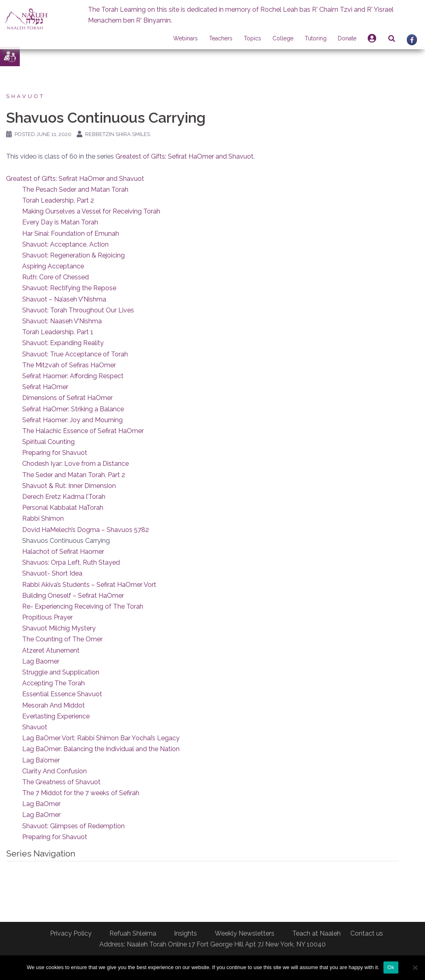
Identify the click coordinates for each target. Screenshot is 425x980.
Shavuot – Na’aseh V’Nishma (64, 299)
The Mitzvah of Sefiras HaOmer (69, 365)
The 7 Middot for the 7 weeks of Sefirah (81, 793)
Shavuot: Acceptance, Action (65, 244)
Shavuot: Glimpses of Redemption (73, 826)
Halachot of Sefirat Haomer (63, 552)
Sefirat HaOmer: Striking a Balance (73, 409)
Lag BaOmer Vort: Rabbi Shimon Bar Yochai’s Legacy (101, 738)
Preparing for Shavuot (55, 453)
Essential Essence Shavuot (62, 694)
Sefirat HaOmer (45, 387)
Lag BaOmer (41, 804)
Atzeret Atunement (51, 650)
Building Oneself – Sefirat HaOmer (73, 596)
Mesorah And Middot (53, 705)
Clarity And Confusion (54, 771)
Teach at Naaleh (316, 933)
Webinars (185, 38)
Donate (347, 38)
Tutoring (316, 38)
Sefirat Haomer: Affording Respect (73, 376)
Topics (252, 38)
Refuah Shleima (133, 933)
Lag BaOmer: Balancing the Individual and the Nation (101, 749)
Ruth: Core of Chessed (55, 277)
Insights (185, 933)
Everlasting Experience (56, 716)
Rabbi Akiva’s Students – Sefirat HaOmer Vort (89, 585)
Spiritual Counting (48, 442)
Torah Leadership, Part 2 (58, 200)
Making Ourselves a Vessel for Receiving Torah (91, 211)
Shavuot (25, 96)
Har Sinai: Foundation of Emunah (71, 233)
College (283, 38)
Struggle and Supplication (61, 672)
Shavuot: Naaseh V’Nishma (62, 321)
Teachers (221, 38)
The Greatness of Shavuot (61, 782)
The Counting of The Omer (62, 639)
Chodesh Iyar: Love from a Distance (75, 464)
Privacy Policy (71, 933)
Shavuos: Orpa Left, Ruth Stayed (71, 562)
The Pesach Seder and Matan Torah (75, 190)
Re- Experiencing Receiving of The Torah (83, 606)
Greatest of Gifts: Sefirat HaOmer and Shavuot (184, 156)
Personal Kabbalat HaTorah (63, 508)
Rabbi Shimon (43, 518)
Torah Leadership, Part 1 (58, 332)
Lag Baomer (41, 661)
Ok (391, 967)
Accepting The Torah (53, 683)
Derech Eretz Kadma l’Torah (64, 497)
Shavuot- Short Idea (52, 573)
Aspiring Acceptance (53, 266)
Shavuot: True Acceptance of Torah (75, 354)
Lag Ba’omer (41, 760)
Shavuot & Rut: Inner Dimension (69, 486)
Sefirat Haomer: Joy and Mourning (72, 420)
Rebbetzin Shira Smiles (118, 134)
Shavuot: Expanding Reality (63, 343)
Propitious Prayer (47, 617)
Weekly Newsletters (245, 933)
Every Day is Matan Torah (60, 222)
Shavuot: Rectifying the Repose (69, 288)
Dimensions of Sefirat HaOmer (67, 398)
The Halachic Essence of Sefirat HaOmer (83, 431)
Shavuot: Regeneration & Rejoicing (73, 255)
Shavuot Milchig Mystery (59, 628)
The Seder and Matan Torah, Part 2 (74, 475)
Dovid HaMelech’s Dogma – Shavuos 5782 (86, 530)
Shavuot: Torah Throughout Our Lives (78, 310)
